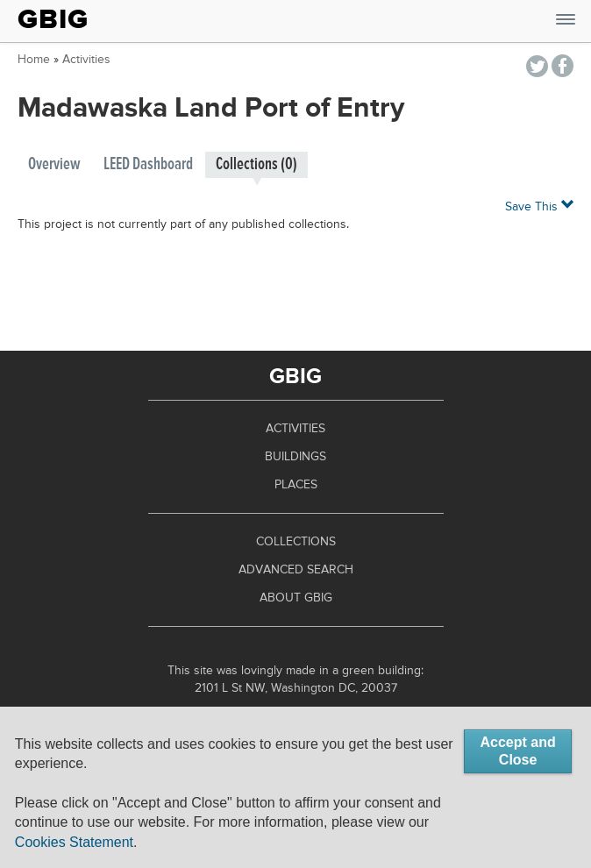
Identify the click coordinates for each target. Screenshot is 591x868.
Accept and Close (517, 751)
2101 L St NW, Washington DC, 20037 (296, 688)
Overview (54, 164)
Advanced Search (296, 570)
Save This (539, 206)
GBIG (53, 19)
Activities (86, 60)
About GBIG (296, 598)
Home (34, 60)
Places (296, 485)
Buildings (295, 457)
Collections (296, 542)
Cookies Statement (74, 842)
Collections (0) (256, 164)
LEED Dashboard (148, 164)
